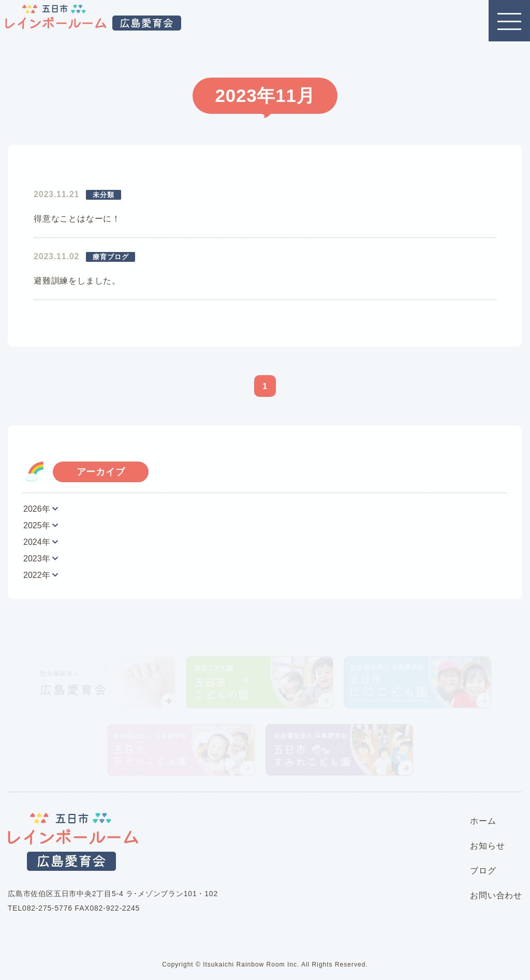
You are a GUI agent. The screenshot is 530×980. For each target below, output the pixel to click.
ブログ (483, 871)
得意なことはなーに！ (77, 219)
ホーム (483, 821)
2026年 (37, 509)
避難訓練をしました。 (77, 281)
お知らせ (487, 846)
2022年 (37, 575)
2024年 (37, 542)
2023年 (37, 559)
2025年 (37, 525)
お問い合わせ (496, 895)
